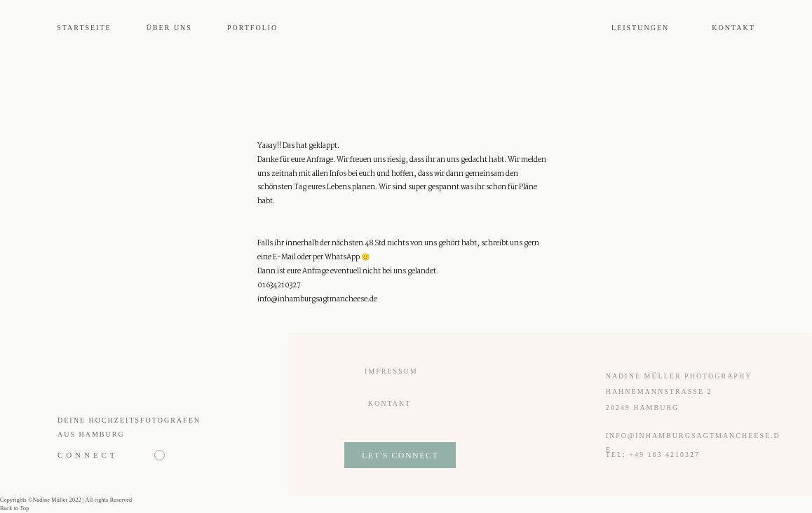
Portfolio (252, 28)
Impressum (391, 371)
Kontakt (733, 28)
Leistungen (640, 28)
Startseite (84, 28)
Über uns (169, 28)
